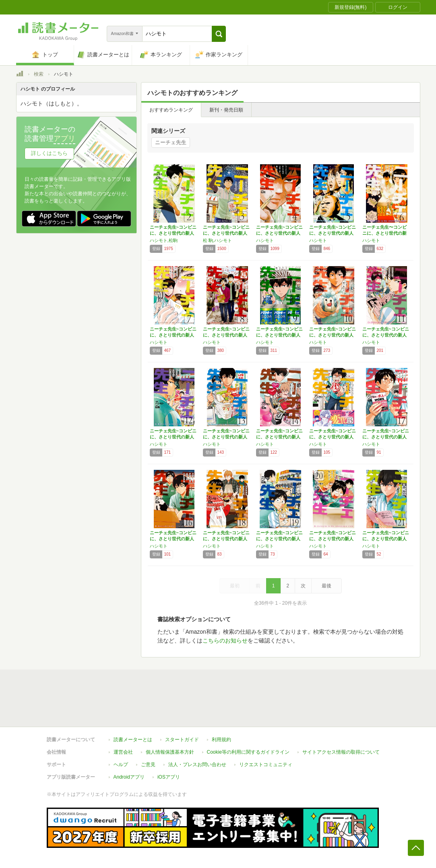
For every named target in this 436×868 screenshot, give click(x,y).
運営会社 (123, 752)
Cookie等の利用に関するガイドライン (248, 752)
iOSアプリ (169, 777)
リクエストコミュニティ (266, 765)
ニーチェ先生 (171, 142)
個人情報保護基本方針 (170, 752)
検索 (39, 74)
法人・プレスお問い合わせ (197, 765)
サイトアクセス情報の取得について (341, 752)
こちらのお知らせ (225, 641)
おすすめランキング (171, 110)
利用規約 (221, 740)
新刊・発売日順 (226, 110)
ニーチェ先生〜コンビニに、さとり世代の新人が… (384, 233)
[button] (219, 34)
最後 (326, 586)
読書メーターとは (133, 740)
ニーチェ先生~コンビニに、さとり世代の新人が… (173, 233)
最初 (235, 586)
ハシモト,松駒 (164, 240)
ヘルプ (121, 765)
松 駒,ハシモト (217, 240)
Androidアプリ (129, 777)
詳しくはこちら (49, 153)
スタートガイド (182, 740)
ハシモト (265, 240)
